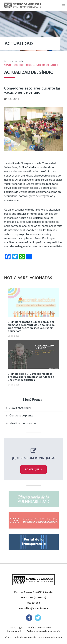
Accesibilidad (14, 631)
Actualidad (17, 61)
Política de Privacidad (40, 628)
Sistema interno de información (44, 631)
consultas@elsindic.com (33, 608)
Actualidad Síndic (20, 407)
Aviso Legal (16, 628)
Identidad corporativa (23, 423)
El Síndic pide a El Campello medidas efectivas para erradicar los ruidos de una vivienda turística (31, 377)
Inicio (7, 61)
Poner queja (33, 469)
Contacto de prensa (21, 415)
